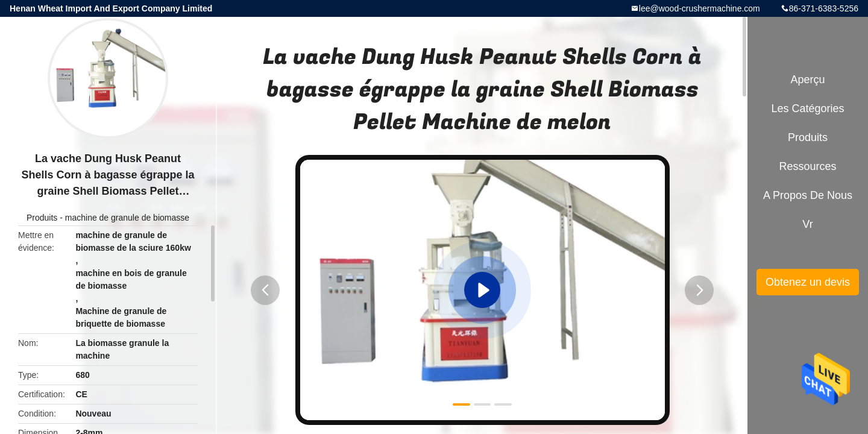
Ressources (807, 166)
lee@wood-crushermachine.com (700, 8)
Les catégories (807, 108)
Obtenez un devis (808, 282)
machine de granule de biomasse (127, 218)
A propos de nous (808, 195)
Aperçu (807, 80)
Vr (807, 224)
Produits (42, 218)
